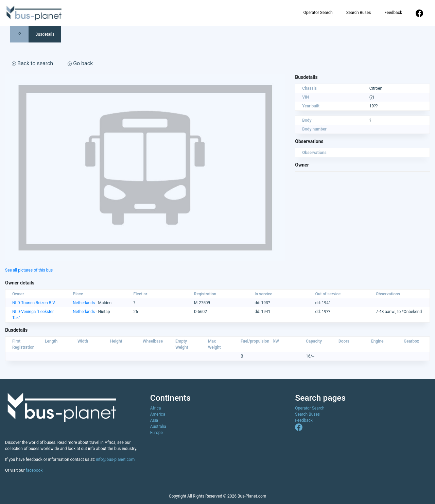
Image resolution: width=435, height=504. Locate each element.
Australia (158, 427)
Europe (156, 433)
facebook (34, 470)
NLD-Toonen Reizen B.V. (34, 303)
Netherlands (84, 303)
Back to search (32, 63)
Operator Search (318, 13)
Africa (156, 408)
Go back (80, 63)
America (158, 414)
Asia (154, 420)
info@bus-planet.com (115, 459)
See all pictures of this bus (29, 270)
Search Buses (359, 13)
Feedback (393, 13)
